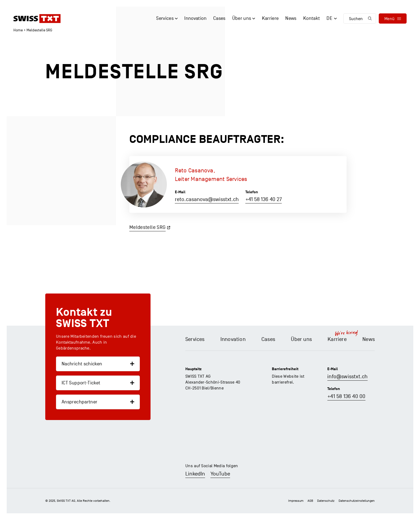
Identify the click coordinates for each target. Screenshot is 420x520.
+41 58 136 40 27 (264, 199)
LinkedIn (195, 474)
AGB (310, 501)
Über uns (301, 339)
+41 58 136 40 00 (346, 396)
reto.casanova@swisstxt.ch (207, 199)
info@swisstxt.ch (347, 377)
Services (195, 339)
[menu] (393, 18)
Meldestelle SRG (148, 227)
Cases (268, 339)
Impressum (296, 501)
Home (18, 30)
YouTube (220, 474)
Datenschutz (326, 501)
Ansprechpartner (79, 402)
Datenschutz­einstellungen (357, 501)
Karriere (337, 339)
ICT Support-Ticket (81, 383)
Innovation (233, 339)
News (369, 339)
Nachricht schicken (82, 364)
